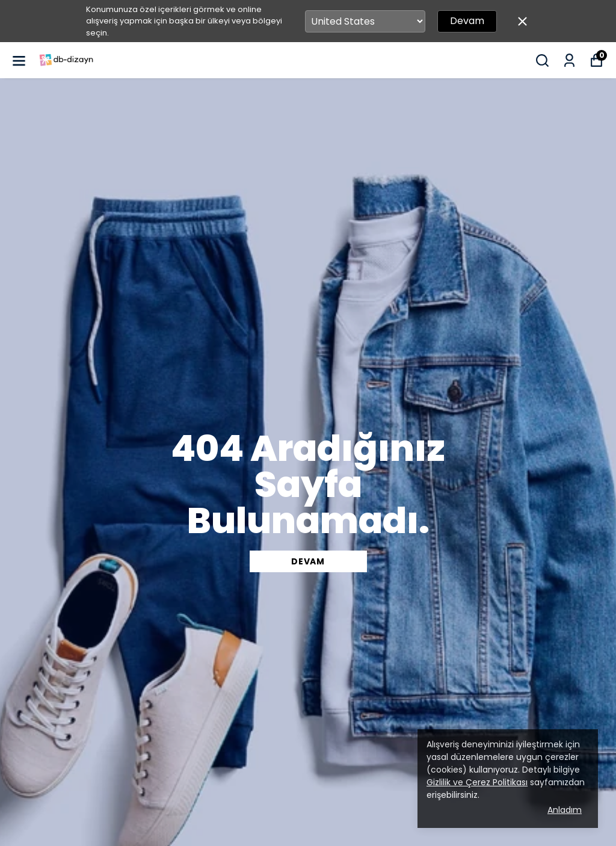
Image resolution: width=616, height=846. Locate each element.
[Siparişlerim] (569, 60)
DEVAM (308, 561)
